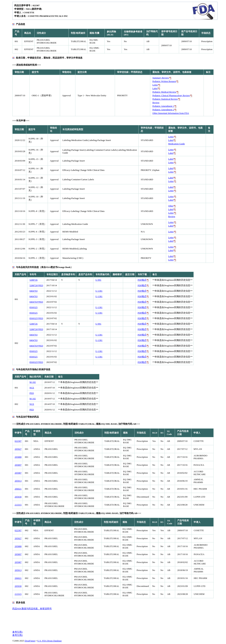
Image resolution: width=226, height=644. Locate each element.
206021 (18, 489)
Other (172, 206)
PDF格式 (143, 280)
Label (156, 88)
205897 (18, 465)
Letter (156, 85)
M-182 (33, 382)
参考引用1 (18, 632)
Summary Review (162, 78)
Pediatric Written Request (166, 81)
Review (156, 102)
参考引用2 (18, 635)
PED (32, 393)
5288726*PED (36, 285)
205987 (18, 473)
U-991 (98, 280)
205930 (18, 497)
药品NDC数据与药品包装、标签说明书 (32, 609)
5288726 (34, 280)
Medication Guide (177, 144)
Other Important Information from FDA (171, 113)
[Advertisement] (98, 620)
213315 (18, 505)
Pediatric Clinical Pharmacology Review (172, 95)
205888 (18, 457)
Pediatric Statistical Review (166, 99)
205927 (18, 449)
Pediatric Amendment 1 (165, 106)
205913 (18, 481)
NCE (32, 388)
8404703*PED (36, 302)
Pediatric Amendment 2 (165, 110)
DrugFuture (30, 641)
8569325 (34, 307)
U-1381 (99, 291)
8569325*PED (36, 318)
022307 (18, 441)
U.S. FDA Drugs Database (50, 641)
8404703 (34, 291)
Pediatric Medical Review (166, 92)
